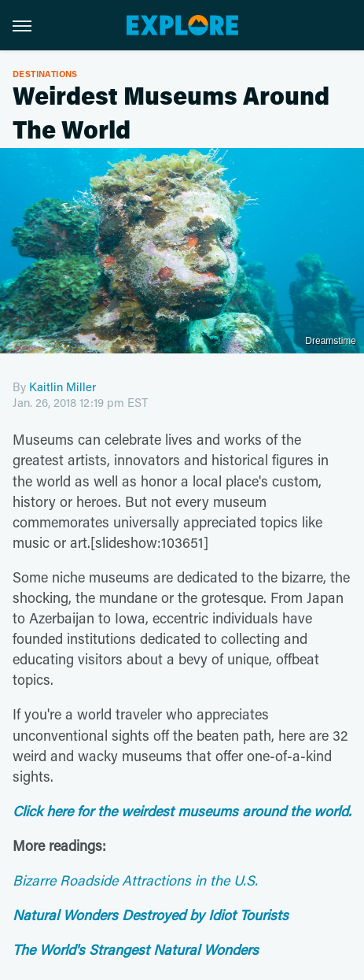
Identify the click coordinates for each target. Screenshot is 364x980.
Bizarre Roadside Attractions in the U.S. (135, 880)
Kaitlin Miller (63, 386)
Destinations (45, 74)
